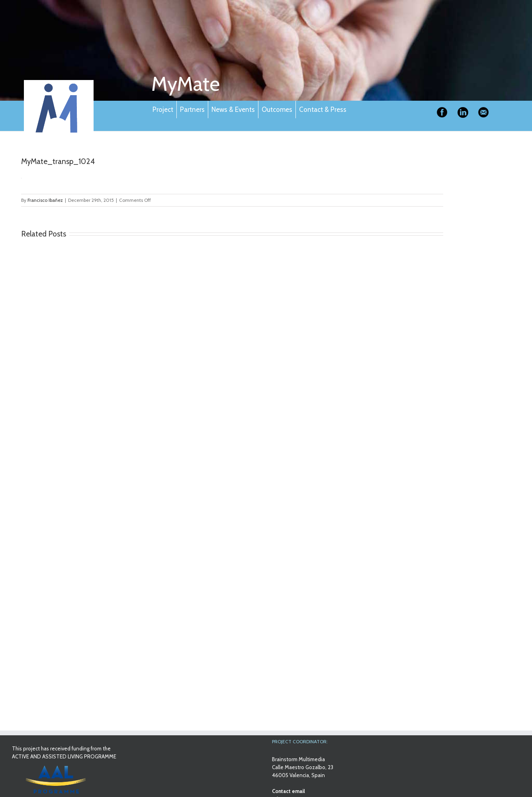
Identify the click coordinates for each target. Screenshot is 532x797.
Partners (192, 109)
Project (163, 109)
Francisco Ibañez (45, 200)
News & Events (233, 109)
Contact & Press (323, 109)
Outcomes (277, 109)
